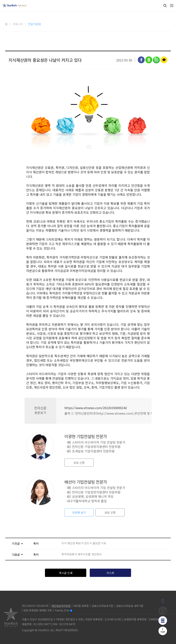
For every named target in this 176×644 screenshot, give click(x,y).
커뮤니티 (18, 24)
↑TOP (163, 631)
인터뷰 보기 (79, 512)
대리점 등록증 (81, 606)
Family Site (62, 610)
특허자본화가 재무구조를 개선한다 (82, 554)
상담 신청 (79, 463)
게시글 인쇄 (66, 573)
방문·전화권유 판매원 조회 (38, 610)
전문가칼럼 (35, 24)
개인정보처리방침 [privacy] (61, 606)
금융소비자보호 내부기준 (130, 606)
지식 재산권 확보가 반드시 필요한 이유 (84, 543)
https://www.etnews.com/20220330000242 (96, 408)
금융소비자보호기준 (102, 606)
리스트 (110, 573)
